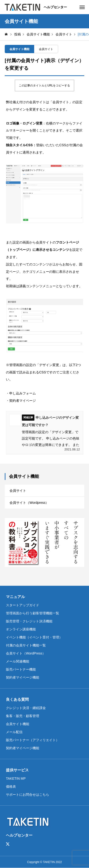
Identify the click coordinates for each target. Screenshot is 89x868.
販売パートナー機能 (21, 669)
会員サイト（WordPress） (26, 653)
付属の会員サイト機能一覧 (26, 645)
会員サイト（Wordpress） (29, 503)
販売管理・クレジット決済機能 (29, 621)
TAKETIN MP (16, 778)
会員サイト (46, 49)
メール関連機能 (18, 661)
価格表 (11, 787)
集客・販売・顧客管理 (23, 716)
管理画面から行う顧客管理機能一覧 (33, 613)
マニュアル (15, 597)
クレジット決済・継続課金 (26, 708)
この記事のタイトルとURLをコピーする (44, 86)
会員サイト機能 (19, 49)
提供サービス (17, 770)
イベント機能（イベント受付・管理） (34, 637)
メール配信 (14, 732)
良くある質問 (17, 699)
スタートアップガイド (23, 605)
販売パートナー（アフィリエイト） (33, 740)
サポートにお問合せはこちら (28, 795)
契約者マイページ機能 (23, 677)
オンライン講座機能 (21, 629)
